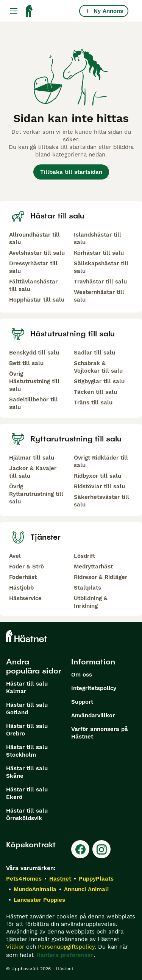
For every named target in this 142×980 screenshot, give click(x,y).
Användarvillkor (93, 715)
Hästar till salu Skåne (27, 772)
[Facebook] (80, 849)
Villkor (15, 947)
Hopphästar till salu (37, 300)
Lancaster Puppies (39, 900)
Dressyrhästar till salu (33, 267)
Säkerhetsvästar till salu (101, 501)
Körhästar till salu (99, 253)
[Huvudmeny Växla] (14, 11)
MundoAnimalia (35, 889)
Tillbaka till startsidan (71, 172)
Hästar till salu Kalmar (27, 687)
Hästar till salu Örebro (27, 730)
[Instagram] (101, 849)
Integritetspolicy (94, 688)
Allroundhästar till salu (34, 238)
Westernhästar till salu (99, 296)
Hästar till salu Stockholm (27, 751)
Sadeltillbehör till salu (34, 403)
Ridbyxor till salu (98, 476)
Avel (15, 556)
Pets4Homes (24, 879)
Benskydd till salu (34, 353)
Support (82, 702)
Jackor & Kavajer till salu (33, 472)
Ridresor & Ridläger (101, 577)
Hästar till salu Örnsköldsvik (27, 814)
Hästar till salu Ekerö (27, 793)
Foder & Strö (27, 567)
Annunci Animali (86, 889)
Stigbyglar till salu (99, 381)
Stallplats (87, 588)
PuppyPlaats (96, 879)
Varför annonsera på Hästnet (100, 733)
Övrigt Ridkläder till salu (101, 461)
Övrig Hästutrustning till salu (34, 381)
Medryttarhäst (93, 567)
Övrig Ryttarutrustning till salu (36, 494)
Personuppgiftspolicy (66, 947)
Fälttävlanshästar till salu (33, 285)
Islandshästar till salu (98, 238)
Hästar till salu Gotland (27, 709)
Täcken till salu (95, 392)
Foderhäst (23, 577)
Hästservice (25, 598)
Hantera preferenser (65, 955)
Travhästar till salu (100, 282)
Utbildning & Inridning (91, 602)
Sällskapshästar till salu (101, 267)
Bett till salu (26, 363)
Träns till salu (93, 403)
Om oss (82, 675)
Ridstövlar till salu (99, 486)
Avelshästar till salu (37, 253)
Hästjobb (21, 588)
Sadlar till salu (94, 353)
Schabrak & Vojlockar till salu (98, 367)
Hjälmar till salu (32, 458)
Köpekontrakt (31, 845)
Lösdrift (84, 556)
